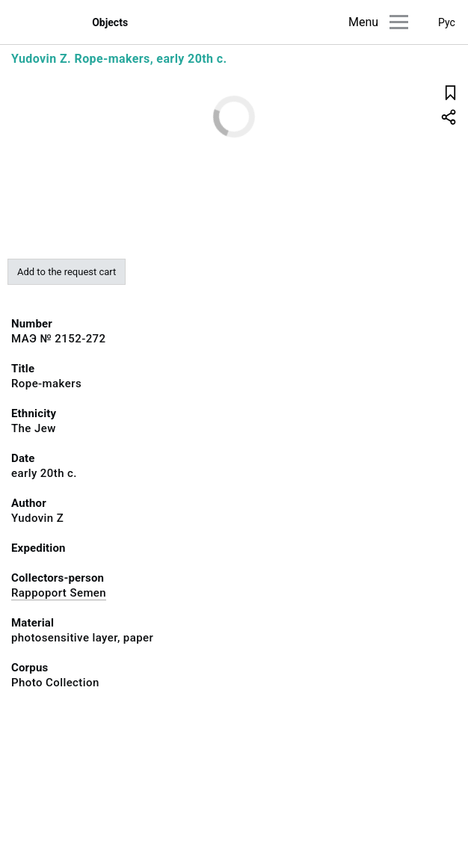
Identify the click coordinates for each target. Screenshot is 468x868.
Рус (447, 22)
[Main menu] (399, 22)
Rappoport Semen (59, 593)
